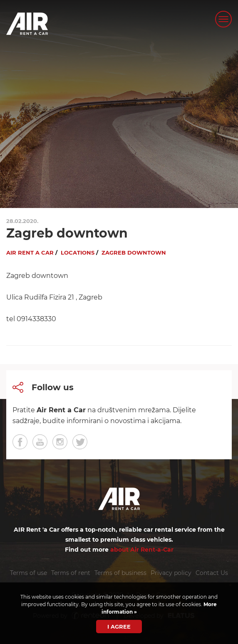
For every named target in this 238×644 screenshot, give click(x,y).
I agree (119, 627)
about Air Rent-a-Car (142, 550)
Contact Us (212, 573)
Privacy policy (171, 573)
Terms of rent (71, 573)
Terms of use (29, 573)
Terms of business (120, 573)
